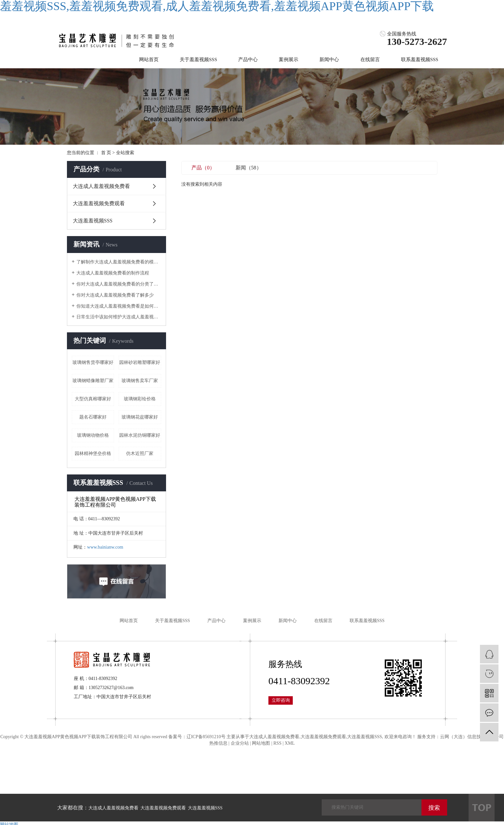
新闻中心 (329, 60)
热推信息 (218, 743)
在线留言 (370, 60)
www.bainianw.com (105, 547)
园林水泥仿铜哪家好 (140, 435)
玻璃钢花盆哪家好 (140, 417)
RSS (277, 743)
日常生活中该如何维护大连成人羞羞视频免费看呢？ (119, 317)
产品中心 (248, 60)
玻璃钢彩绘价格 (140, 399)
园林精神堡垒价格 (93, 453)
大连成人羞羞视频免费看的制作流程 (113, 273)
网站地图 (261, 743)
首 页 (106, 153)
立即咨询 (281, 700)
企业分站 (240, 743)
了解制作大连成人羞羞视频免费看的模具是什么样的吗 (119, 262)
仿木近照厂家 (140, 453)
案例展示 (289, 60)
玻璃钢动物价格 (93, 435)
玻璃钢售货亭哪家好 (93, 362)
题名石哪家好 (93, 417)
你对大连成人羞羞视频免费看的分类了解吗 (119, 284)
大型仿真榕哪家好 (93, 399)
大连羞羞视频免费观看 (99, 203)
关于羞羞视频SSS (198, 60)
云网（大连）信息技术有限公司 (472, 737)
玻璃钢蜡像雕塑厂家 (93, 381)
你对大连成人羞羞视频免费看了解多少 (115, 295)
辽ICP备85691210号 (206, 737)
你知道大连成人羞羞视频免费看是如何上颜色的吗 (119, 306)
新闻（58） (249, 168)
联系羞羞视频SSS (420, 60)
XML (290, 743)
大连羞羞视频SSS (93, 221)
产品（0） (203, 168)
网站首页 (149, 60)
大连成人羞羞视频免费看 (101, 186)
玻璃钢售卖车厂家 (140, 381)
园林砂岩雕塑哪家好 (140, 362)
